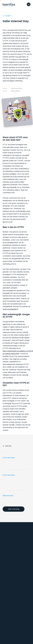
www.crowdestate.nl (10, 309)
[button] (29, 4)
